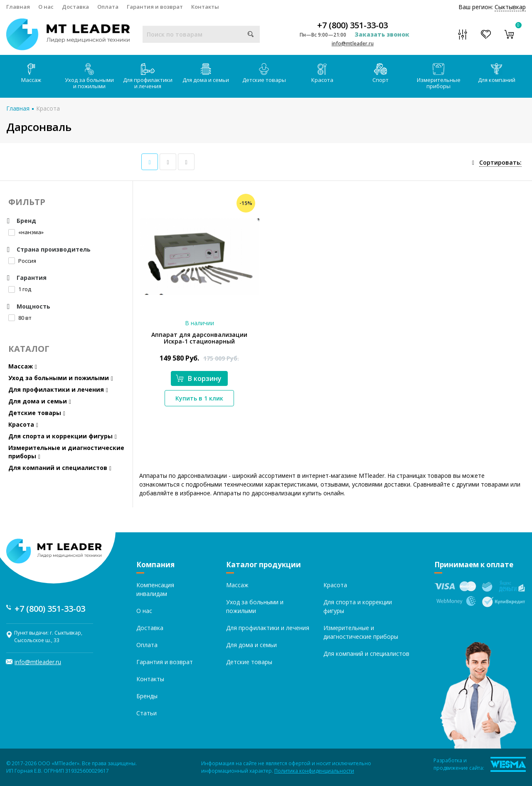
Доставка (75, 7)
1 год (20, 289)
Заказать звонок (382, 34)
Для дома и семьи (206, 73)
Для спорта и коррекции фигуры (63, 436)
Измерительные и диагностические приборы (66, 452)
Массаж (31, 73)
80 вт (20, 318)
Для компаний (497, 73)
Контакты (205, 7)
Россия (22, 261)
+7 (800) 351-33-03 (352, 25)
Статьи (147, 713)
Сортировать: (500, 162)
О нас (46, 7)
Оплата (108, 7)
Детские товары (264, 73)
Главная (18, 7)
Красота (322, 73)
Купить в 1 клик (199, 398)
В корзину (199, 378)
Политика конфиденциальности (314, 771)
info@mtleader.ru (353, 43)
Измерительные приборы (439, 77)
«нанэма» (26, 232)
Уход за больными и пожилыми (89, 77)
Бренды (147, 696)
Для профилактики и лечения (148, 77)
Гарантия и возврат (155, 7)
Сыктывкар (510, 7)
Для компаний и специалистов (60, 468)
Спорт (381, 73)
